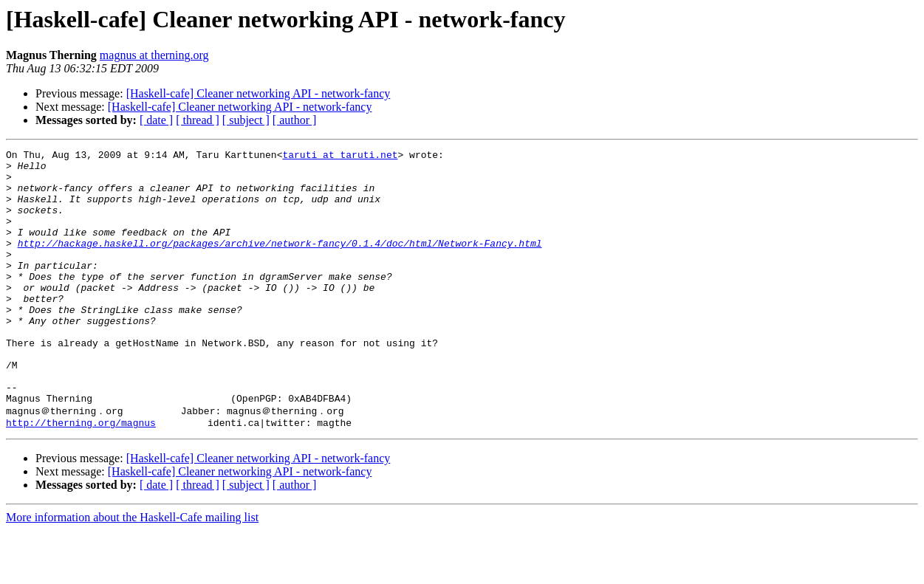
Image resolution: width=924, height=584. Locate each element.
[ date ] (156, 120)
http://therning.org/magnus (81, 476)
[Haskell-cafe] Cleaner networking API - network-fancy (259, 93)
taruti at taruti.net (340, 157)
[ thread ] (198, 120)
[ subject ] (246, 120)
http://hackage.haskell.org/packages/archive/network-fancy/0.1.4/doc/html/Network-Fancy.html (280, 263)
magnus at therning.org (154, 55)
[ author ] (295, 120)
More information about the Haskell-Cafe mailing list (132, 571)
